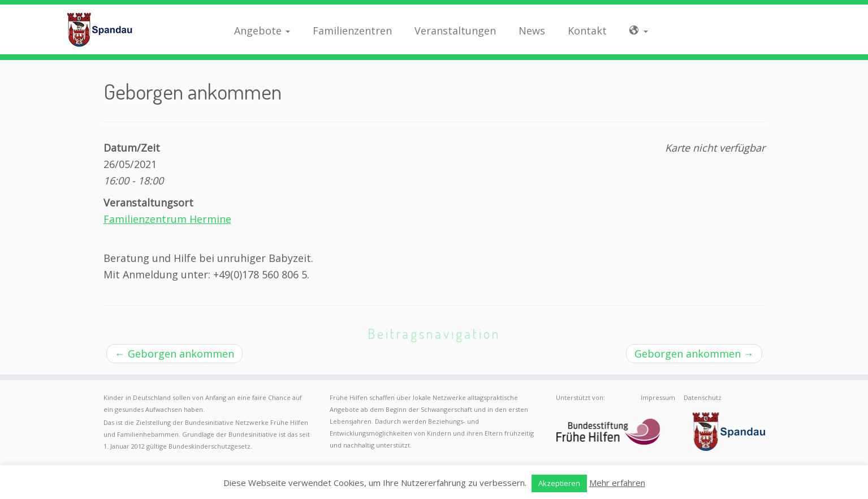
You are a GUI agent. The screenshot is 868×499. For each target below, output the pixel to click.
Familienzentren (352, 31)
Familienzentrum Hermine (167, 219)
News (532, 31)
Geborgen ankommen (174, 354)
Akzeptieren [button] (559, 483)
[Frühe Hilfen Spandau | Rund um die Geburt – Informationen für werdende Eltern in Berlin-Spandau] (100, 29)
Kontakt (587, 31)
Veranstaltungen (455, 31)
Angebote (262, 31)
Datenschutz (703, 397)
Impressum (658, 397)
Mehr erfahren (617, 483)
